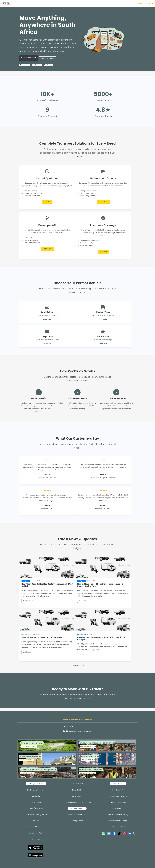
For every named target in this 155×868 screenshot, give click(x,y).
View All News (77, 666)
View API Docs (47, 249)
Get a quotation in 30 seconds (77, 720)
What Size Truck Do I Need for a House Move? (42, 637)
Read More (28, 601)
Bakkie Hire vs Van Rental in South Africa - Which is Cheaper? (101, 638)
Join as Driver (103, 202)
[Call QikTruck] (134, 833)
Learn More (103, 252)
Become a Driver (47, 58)
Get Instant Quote (29, 57)
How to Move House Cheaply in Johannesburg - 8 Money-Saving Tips (100, 585)
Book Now (47, 202)
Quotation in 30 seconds (145, 3)
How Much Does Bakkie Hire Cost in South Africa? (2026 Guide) (47, 585)
